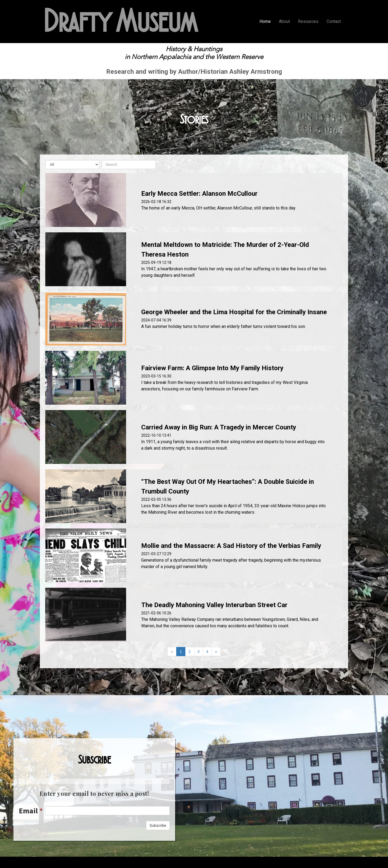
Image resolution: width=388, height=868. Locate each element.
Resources (308, 21)
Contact (334, 21)
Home (265, 21)
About (284, 21)
